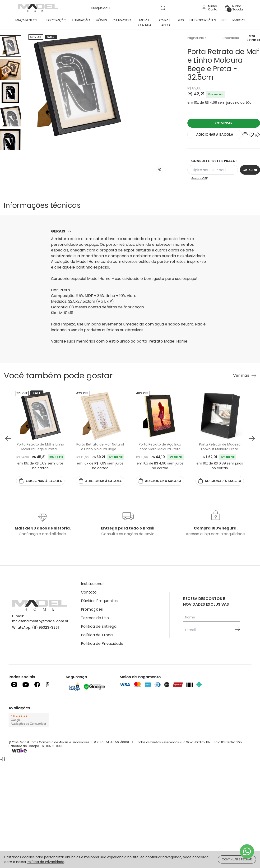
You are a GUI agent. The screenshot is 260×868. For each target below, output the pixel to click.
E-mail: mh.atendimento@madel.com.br (40, 619)
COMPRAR (224, 123)
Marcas (239, 20)
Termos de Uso (95, 618)
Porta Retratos (253, 38)
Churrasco (122, 20)
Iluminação (81, 20)
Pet (224, 20)
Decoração (56, 20)
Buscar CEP (199, 178)
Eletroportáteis (203, 20)
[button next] (252, 439)
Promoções (92, 609)
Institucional (92, 584)
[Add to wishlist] (251, 136)
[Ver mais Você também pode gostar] (245, 376)
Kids (181, 20)
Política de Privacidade (102, 643)
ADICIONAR (215, 135)
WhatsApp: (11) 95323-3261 (35, 627)
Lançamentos (26, 20)
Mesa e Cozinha (144, 23)
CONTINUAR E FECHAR (237, 859)
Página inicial (197, 38)
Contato (89, 592)
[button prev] (8, 439)
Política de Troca (97, 635)
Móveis (101, 20)
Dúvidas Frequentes (99, 601)
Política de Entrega (99, 626)
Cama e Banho (165, 23)
